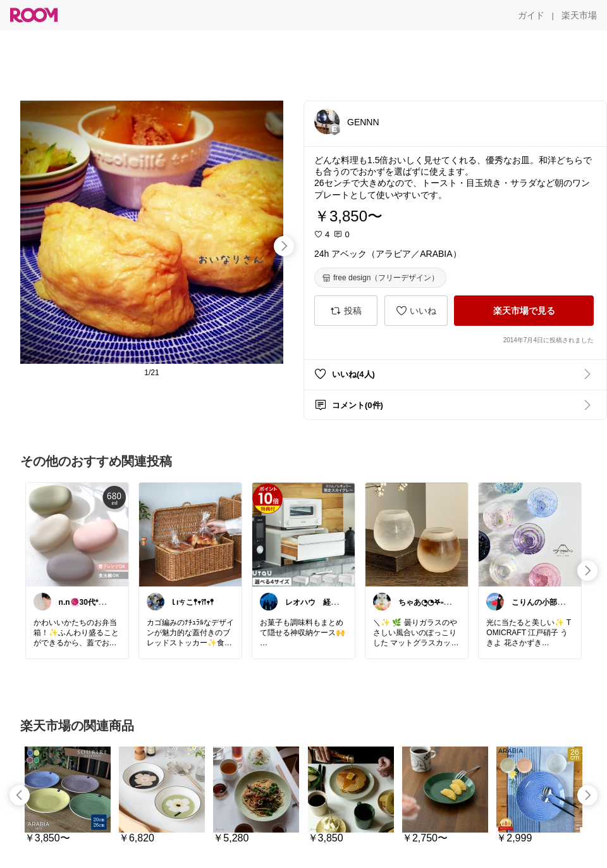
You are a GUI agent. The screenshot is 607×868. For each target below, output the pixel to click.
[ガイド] (531, 15)
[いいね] (416, 311)
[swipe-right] (284, 246)
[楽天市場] (579, 15)
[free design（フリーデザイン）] (380, 278)
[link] (77, 534)
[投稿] (346, 311)
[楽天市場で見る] (524, 311)
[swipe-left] (20, 795)
